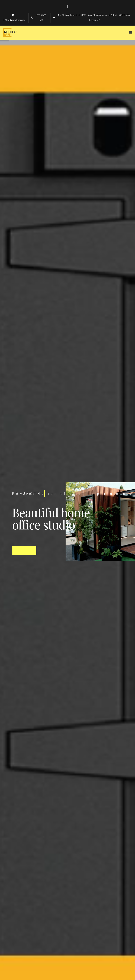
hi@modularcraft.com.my (14, 18)
